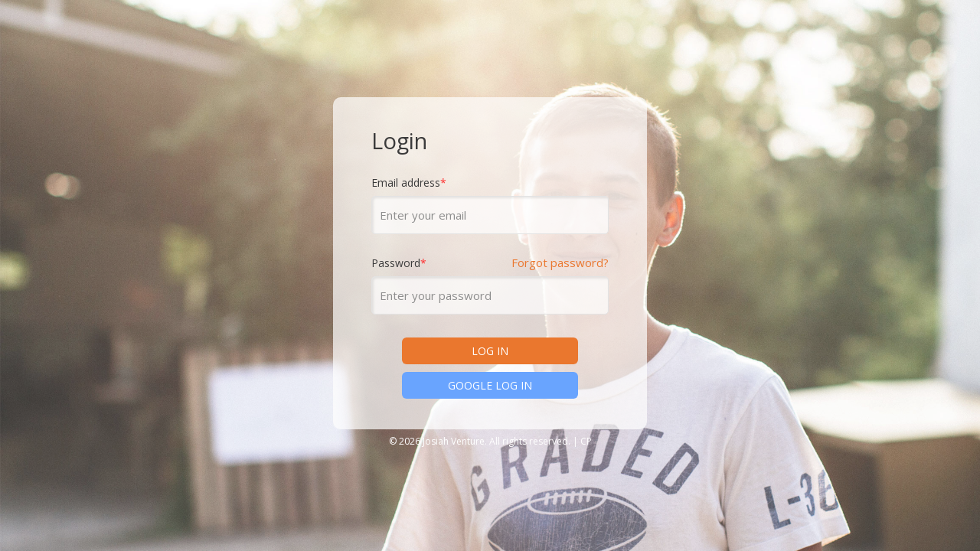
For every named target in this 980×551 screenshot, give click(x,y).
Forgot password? (560, 263)
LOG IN (490, 351)
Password (399, 264)
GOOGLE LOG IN (490, 385)
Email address (409, 184)
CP (586, 441)
